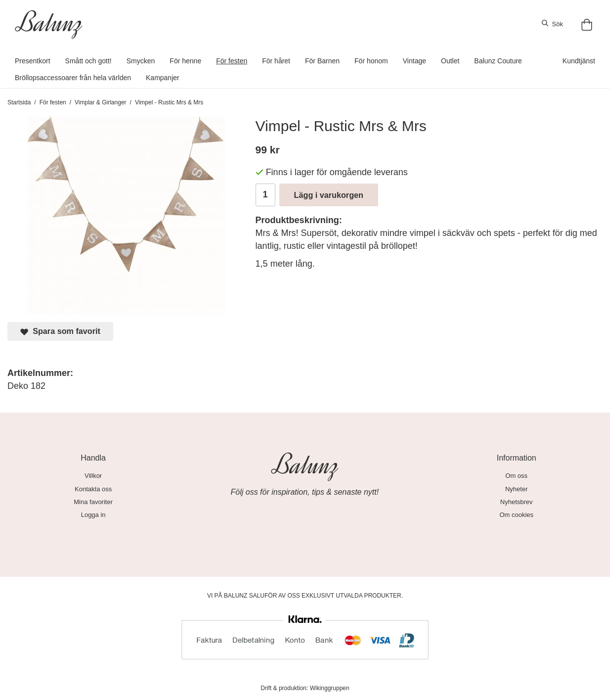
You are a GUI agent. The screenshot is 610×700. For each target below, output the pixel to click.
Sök (552, 24)
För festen (232, 61)
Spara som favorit (60, 331)
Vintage (414, 61)
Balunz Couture (498, 61)
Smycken (141, 61)
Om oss (516, 476)
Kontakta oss (93, 489)
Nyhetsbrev (517, 502)
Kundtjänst (579, 61)
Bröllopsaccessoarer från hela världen (73, 78)
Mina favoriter (93, 502)
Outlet (450, 61)
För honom (371, 61)
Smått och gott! (88, 61)
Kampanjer (163, 78)
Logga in (93, 515)
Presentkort (33, 61)
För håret (276, 61)
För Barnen (322, 61)
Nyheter (517, 489)
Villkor (93, 476)
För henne (185, 61)
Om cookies (516, 515)
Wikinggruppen (330, 688)
